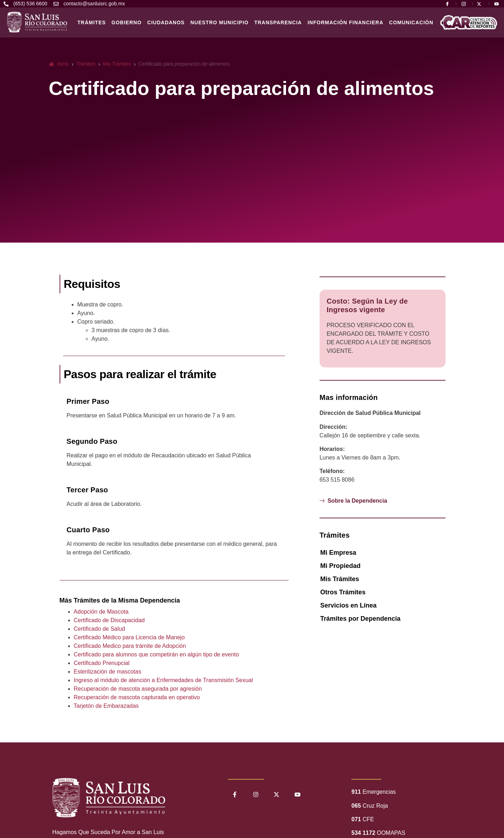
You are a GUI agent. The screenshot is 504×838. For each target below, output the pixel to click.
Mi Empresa (338, 553)
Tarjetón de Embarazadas (106, 706)
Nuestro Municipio (220, 22)
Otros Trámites (343, 592)
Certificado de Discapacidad (109, 620)
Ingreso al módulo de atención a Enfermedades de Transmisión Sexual (164, 680)
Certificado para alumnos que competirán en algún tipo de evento (156, 654)
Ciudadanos (166, 22)
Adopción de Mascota (101, 612)
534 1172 (363, 833)
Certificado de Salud (100, 629)
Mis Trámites (340, 579)
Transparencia (278, 22)
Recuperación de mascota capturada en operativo (137, 697)
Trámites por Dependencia (360, 619)
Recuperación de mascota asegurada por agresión (138, 689)
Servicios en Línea (348, 605)
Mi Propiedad (340, 566)
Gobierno (127, 22)
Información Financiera (345, 22)
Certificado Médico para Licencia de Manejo (129, 637)
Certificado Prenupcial (102, 663)
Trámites (92, 22)
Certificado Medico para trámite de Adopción (130, 646)
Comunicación (411, 22)
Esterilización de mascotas (108, 672)
